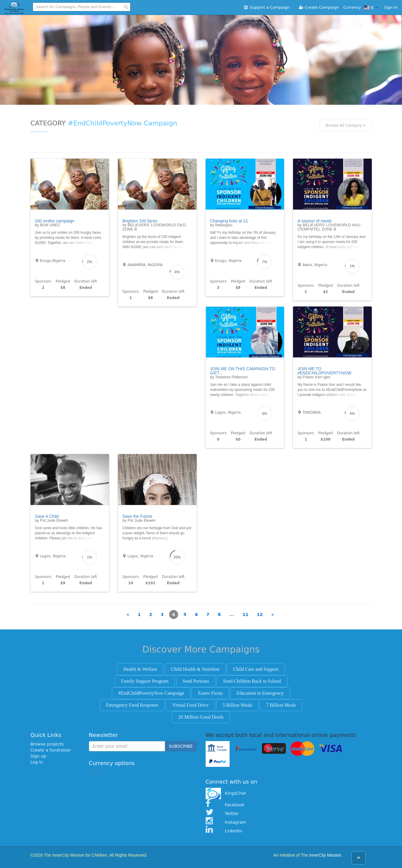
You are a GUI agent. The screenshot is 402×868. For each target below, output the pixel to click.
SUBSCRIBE (181, 746)
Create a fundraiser (51, 750)
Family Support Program (145, 681)
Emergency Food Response (132, 705)
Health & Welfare (140, 669)
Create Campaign (319, 7)
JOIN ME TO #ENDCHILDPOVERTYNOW (324, 371)
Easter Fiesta (210, 693)
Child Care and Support (256, 669)
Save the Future (137, 516)
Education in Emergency (260, 693)
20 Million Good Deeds (201, 717)
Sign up (38, 756)
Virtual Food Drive (190, 705)
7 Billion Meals (281, 705)
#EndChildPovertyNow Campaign (151, 693)
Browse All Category (346, 125)
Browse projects (47, 744)
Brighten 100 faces (140, 221)
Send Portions (196, 681)
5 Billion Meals (237, 705)
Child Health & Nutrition (195, 669)
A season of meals (315, 221)
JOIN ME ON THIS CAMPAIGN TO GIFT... (243, 371)
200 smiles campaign (55, 221)
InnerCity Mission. (326, 855)
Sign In (391, 7)
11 (245, 614)
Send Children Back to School (252, 681)
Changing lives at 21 (229, 221)
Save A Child (47, 516)
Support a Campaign (267, 7)
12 (260, 614)
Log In (37, 762)
